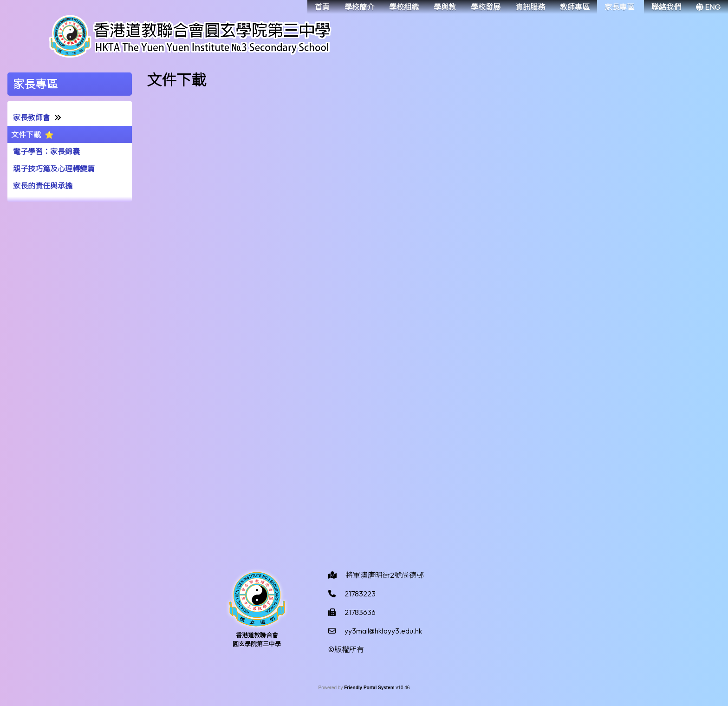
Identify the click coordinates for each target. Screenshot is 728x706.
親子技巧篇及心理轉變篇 (54, 169)
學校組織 (404, 7)
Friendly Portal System (370, 688)
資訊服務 (530, 7)
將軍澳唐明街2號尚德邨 (385, 575)
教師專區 (575, 7)
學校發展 (486, 7)
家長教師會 (32, 118)
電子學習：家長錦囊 (46, 151)
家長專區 (619, 7)
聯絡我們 (666, 7)
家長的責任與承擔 (43, 186)
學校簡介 (359, 7)
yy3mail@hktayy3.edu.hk (383, 631)
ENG (708, 7)
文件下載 (26, 135)
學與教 (445, 7)
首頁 (322, 7)
